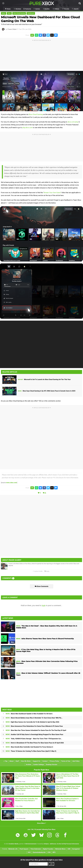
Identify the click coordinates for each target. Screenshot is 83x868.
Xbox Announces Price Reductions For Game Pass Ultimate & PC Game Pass (34, 726)
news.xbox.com (11, 483)
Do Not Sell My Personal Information (68, 844)
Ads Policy (76, 761)
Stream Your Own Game (52, 193)
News (4, 13)
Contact (45, 761)
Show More (42, 823)
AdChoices (53, 844)
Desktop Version (52, 765)
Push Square (24, 849)
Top (5, 761)
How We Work (26, 761)
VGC (29, 852)
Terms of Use (66, 761)
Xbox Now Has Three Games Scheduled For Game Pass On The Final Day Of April (36, 730)
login (44, 605)
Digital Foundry (48, 849)
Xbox (9, 13)
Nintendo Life (13, 849)
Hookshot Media (14, 844)
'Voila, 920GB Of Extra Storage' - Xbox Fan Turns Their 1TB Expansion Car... (34, 739)
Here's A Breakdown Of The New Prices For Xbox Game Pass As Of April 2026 (35, 743)
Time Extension (36, 849)
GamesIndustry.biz (39, 852)
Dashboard (31, 13)
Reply (47, 571)
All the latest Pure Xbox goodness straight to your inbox (41, 860)
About (11, 761)
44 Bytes (46, 844)
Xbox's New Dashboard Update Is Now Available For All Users (29, 714)
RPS (54, 852)
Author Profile (38, 571)
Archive (29, 765)
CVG (49, 852)
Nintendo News (60, 849)
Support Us (36, 761)
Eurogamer (76, 849)
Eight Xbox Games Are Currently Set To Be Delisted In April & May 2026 (32, 722)
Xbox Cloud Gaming (19, 13)
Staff (17, 761)
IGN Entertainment (31, 844)
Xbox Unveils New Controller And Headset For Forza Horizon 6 (29, 747)
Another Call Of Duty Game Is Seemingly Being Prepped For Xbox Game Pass (34, 734)
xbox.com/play (73, 122)
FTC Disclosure (58, 478)
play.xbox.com (27, 128)
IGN (69, 849)
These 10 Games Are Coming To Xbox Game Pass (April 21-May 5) (31, 751)
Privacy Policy (54, 761)
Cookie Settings (39, 765)
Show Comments (42, 586)
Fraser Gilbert (12, 29)
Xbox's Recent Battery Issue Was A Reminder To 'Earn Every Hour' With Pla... (34, 718)
